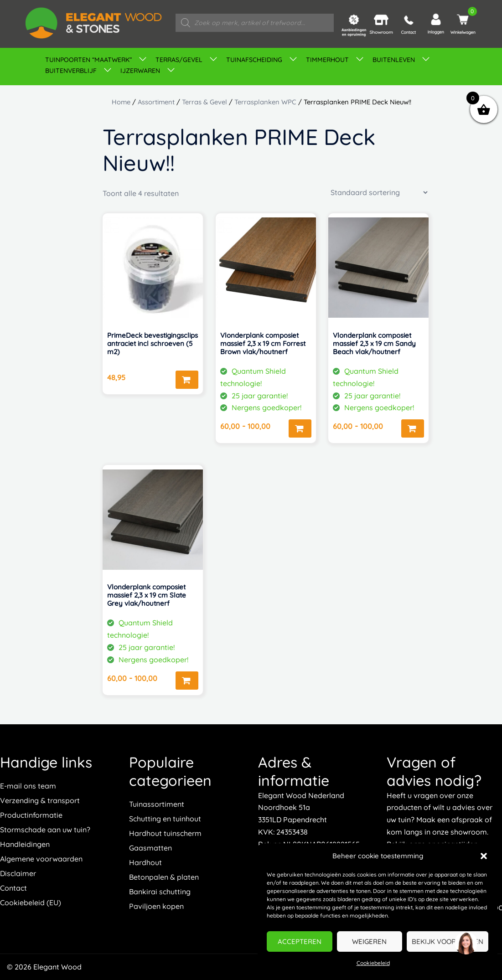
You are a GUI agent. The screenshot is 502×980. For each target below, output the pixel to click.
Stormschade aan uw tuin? (45, 830)
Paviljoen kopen (156, 906)
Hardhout (145, 862)
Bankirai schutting (160, 892)
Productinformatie (31, 815)
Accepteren (300, 941)
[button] (484, 856)
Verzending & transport (40, 800)
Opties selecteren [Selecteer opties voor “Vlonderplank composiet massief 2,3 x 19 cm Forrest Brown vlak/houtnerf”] (300, 428)
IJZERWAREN (140, 71)
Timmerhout (327, 60)
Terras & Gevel (204, 102)
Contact (13, 888)
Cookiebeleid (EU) (31, 903)
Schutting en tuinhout (165, 819)
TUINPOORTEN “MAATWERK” (88, 60)
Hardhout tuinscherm (165, 833)
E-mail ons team (28, 786)
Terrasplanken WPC (265, 102)
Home (121, 102)
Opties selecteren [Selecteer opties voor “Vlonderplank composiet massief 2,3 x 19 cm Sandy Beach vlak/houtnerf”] (413, 428)
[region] (466, 944)
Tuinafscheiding (254, 60)
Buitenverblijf (71, 71)
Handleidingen (25, 844)
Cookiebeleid (373, 963)
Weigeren (369, 941)
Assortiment (156, 102)
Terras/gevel (179, 60)
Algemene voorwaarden (41, 859)
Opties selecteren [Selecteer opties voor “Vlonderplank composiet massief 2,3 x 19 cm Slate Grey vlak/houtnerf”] (187, 681)
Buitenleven (394, 60)
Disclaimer (18, 873)
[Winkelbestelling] (379, 192)
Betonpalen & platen (164, 877)
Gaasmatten (150, 848)
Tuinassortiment (157, 804)
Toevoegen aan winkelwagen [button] (187, 380)
